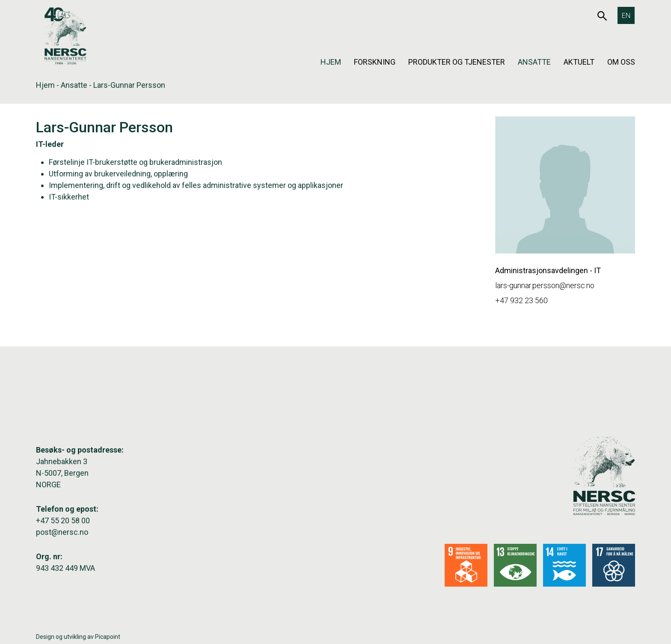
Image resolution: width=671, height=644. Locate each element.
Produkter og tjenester (457, 62)
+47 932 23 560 (521, 300)
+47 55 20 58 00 (63, 520)
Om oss (621, 62)
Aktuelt (579, 62)
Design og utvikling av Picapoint (78, 637)
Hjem (331, 62)
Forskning (375, 62)
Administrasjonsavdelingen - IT (548, 270)
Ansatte (534, 62)
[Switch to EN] (626, 15)
